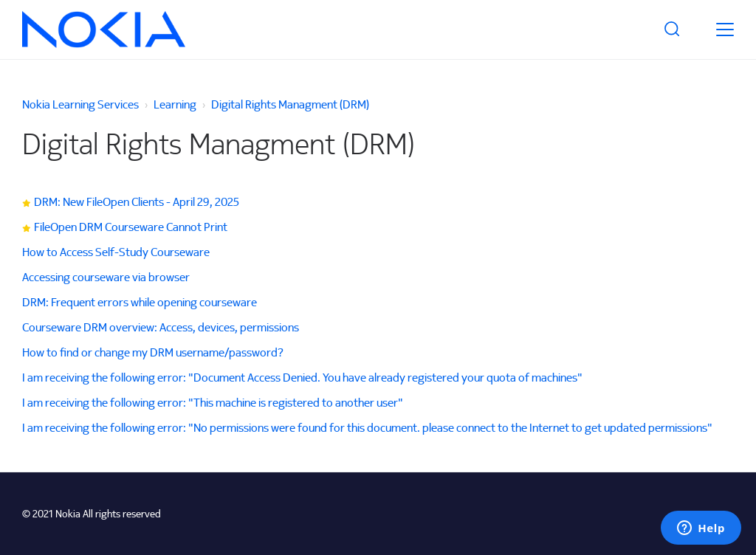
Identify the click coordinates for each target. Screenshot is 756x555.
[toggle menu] (725, 30)
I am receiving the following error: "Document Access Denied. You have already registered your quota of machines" (302, 377)
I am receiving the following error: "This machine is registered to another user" (213, 402)
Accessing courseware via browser (106, 277)
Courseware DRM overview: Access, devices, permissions (161, 327)
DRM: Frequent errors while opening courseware (140, 302)
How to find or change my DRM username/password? (153, 352)
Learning (175, 104)
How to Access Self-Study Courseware (116, 252)
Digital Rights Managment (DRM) (290, 104)
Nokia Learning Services (80, 104)
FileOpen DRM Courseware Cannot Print (131, 227)
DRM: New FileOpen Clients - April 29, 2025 (137, 201)
